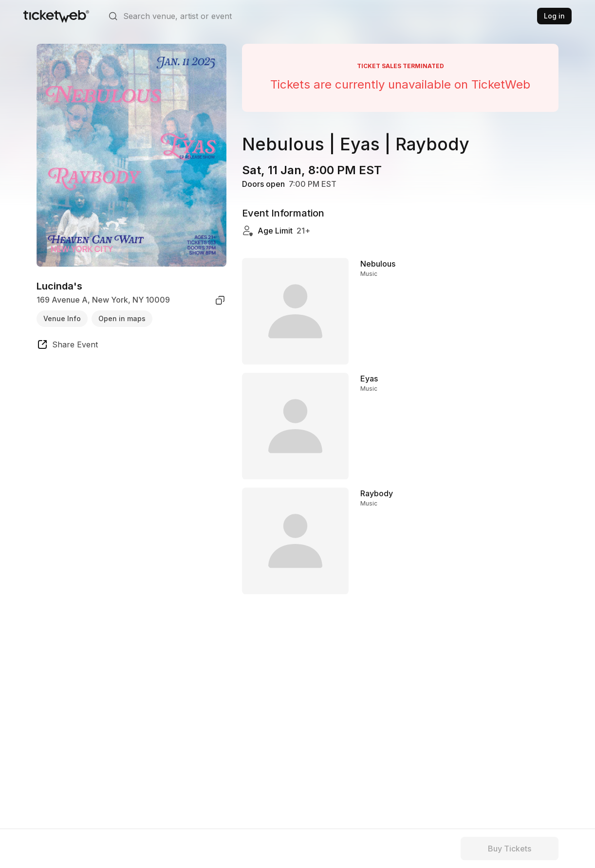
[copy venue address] (220, 300)
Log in (554, 16)
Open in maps (122, 318)
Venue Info (62, 318)
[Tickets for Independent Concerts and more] (56, 16)
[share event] (67, 346)
